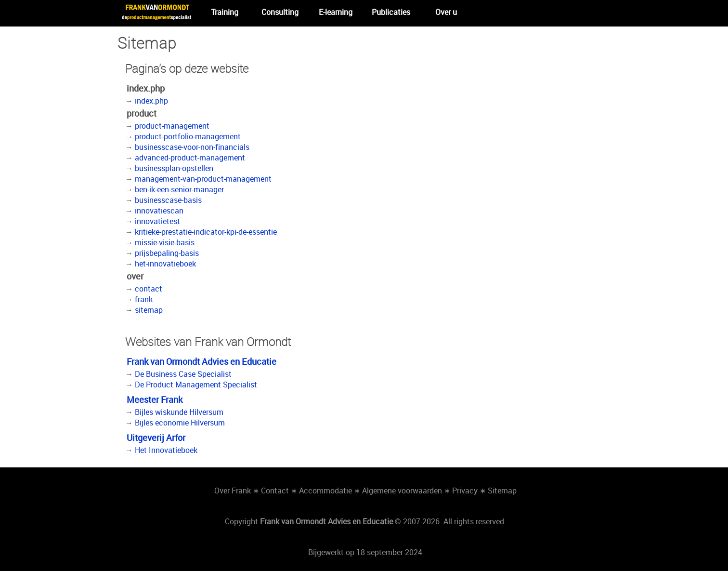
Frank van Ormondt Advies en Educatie (201, 361)
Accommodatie (325, 491)
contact (149, 289)
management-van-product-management (203, 179)
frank (144, 299)
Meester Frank (155, 399)
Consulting (280, 12)
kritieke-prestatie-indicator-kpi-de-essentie (206, 232)
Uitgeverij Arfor (156, 438)
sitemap (149, 310)
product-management (172, 126)
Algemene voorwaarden (402, 491)
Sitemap (502, 491)
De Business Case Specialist (183, 374)
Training (225, 12)
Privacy (465, 491)
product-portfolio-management (188, 136)
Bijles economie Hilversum (180, 423)
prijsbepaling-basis (167, 253)
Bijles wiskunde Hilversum (179, 412)
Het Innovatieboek (166, 450)
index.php (151, 101)
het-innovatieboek (165, 264)
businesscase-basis (168, 200)
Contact (275, 491)
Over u (446, 12)
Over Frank (233, 491)
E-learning (336, 12)
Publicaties (391, 12)
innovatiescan (159, 211)
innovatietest (157, 221)
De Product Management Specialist (196, 385)
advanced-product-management (190, 158)
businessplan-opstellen (174, 168)
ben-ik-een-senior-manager (179, 189)
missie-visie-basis (165, 242)
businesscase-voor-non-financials (192, 147)
